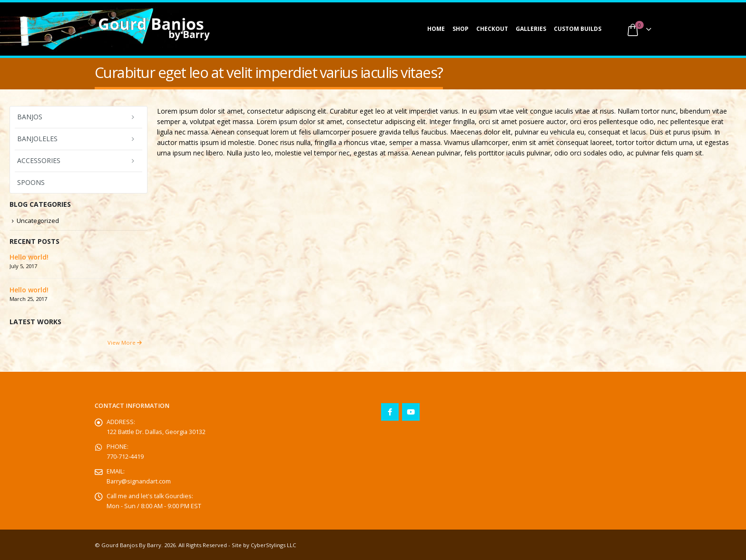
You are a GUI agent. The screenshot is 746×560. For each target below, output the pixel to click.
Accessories (39, 160)
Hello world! (29, 257)
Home (436, 29)
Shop (461, 29)
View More (125, 343)
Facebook (390, 412)
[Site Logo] (154, 29)
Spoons (31, 182)
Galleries (531, 29)
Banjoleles (37, 139)
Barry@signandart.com (139, 481)
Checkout (492, 29)
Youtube (411, 412)
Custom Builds (578, 29)
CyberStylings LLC (273, 545)
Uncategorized (38, 221)
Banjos (30, 117)
